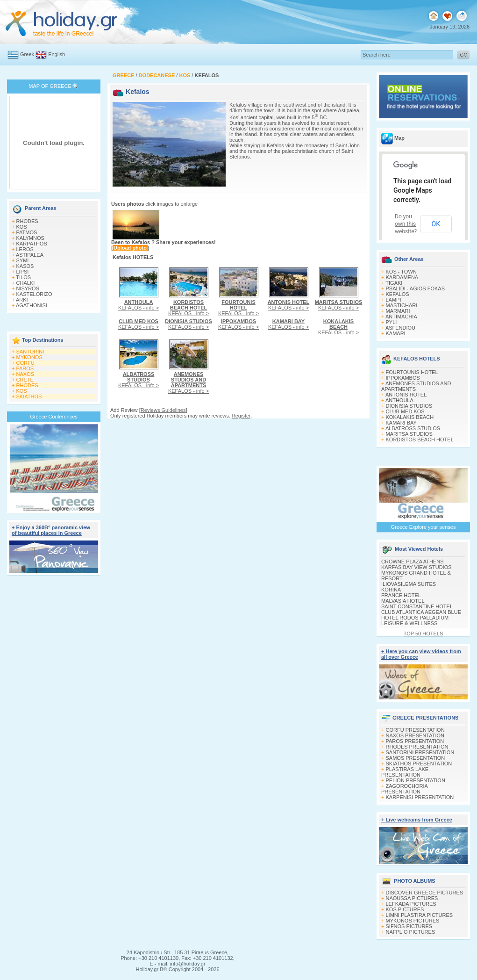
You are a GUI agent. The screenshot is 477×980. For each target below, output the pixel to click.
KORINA (391, 590)
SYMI (23, 260)
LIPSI (23, 272)
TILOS (23, 277)
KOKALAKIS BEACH (410, 417)
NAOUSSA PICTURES (412, 898)
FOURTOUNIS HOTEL (412, 372)
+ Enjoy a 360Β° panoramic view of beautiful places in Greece (51, 530)
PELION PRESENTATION (416, 780)
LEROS (25, 249)
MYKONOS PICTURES (413, 921)
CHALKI (26, 283)
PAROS (25, 368)
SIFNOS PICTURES (409, 926)
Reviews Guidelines (163, 410)
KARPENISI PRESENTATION (420, 797)
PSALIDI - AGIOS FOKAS (416, 288)
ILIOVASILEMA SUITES (409, 584)
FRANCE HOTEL (401, 595)
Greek (27, 54)
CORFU (25, 363)
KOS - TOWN (401, 272)
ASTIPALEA (30, 255)
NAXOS (25, 374)
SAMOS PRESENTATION (416, 758)
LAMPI (394, 300)
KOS (22, 227)
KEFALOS (398, 294)
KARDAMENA (402, 277)
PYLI (392, 322)
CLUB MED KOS (405, 411)
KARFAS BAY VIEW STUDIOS (416, 567)
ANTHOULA (399, 400)
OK (436, 224)
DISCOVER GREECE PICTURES (425, 893)
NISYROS (28, 288)
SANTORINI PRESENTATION (420, 752)
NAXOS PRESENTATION (415, 735)
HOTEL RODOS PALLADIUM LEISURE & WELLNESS (415, 620)
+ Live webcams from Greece (417, 820)
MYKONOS (29, 357)
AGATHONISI (32, 305)
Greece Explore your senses (424, 527)
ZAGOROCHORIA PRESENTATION (404, 789)
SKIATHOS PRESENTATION (419, 764)
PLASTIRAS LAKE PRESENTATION (405, 772)
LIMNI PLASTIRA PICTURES (420, 915)
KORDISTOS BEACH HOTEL (420, 440)
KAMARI (396, 333)
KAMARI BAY (401, 423)
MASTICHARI (402, 305)
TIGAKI (394, 283)
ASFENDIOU (400, 328)
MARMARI (398, 311)
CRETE (25, 380)
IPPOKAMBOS (403, 378)
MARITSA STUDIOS (409, 434)
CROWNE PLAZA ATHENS (413, 562)
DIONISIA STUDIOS (409, 406)
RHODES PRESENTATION (417, 747)
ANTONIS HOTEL (406, 395)
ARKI (22, 300)
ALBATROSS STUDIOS (413, 428)
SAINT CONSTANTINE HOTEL (417, 606)
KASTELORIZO (34, 294)
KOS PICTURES (405, 909)
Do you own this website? (406, 224)
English (57, 54)
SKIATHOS (29, 396)
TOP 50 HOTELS (424, 634)
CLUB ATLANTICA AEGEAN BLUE (421, 612)
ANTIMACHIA (401, 317)
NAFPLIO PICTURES (411, 932)
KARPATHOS (32, 244)
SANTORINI (30, 352)
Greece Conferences (54, 417)
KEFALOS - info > (139, 305)
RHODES (27, 221)
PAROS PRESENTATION (415, 741)
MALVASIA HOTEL (403, 601)
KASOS (25, 266)
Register (241, 416)
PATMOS (27, 232)
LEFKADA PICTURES (411, 904)
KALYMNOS (30, 238)
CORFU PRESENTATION (415, 730)
